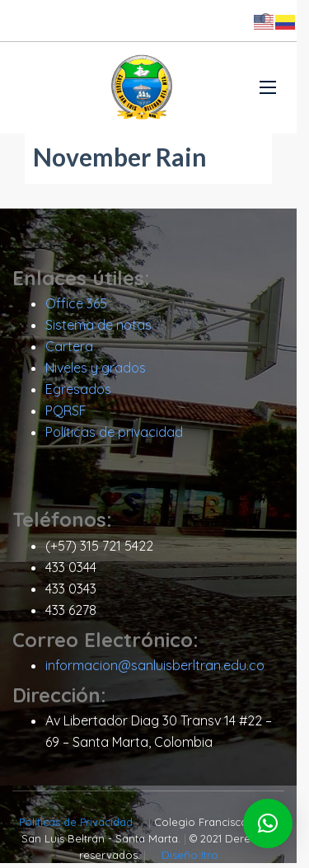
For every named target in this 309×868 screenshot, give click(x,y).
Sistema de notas (98, 330)
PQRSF (66, 415)
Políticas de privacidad (114, 437)
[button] (268, 823)
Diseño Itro (196, 860)
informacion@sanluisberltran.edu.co (155, 670)
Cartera (69, 351)
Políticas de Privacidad (73, 827)
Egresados (78, 394)
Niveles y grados (96, 373)
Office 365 (76, 308)
